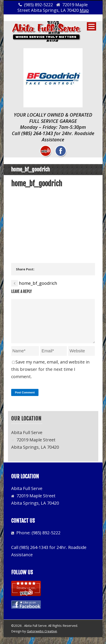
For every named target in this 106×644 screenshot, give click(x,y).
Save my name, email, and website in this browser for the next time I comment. (50, 376)
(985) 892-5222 (46, 540)
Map (84, 10)
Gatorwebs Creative (42, 638)
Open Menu (91, 26)
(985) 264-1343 (37, 133)
